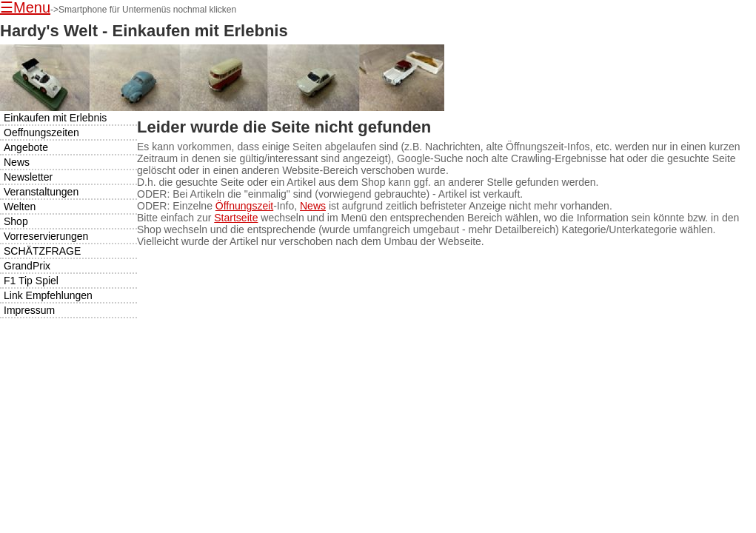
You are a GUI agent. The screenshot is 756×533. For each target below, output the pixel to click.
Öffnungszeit (244, 206)
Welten (20, 207)
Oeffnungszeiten (41, 133)
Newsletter (28, 177)
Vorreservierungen (46, 236)
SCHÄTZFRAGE (42, 251)
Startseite (236, 218)
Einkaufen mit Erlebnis (55, 118)
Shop (16, 221)
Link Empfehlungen (48, 295)
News (313, 206)
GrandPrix (27, 266)
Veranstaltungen (41, 192)
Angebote (26, 147)
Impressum (29, 310)
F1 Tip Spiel (31, 281)
